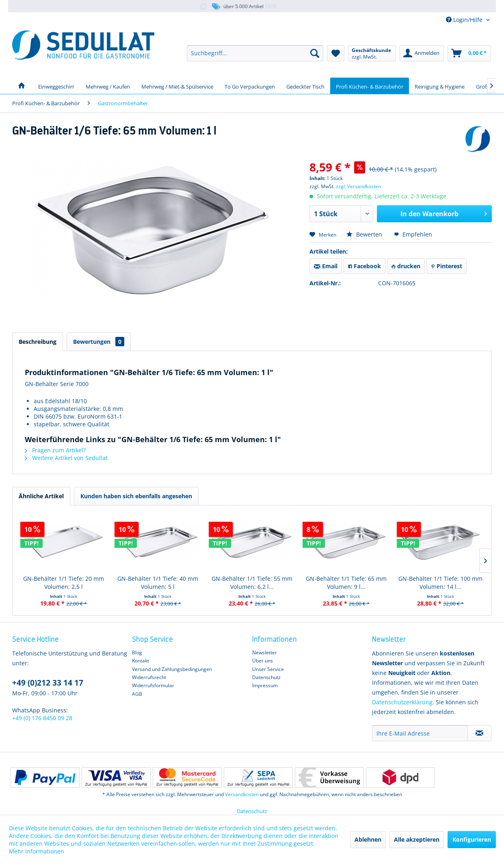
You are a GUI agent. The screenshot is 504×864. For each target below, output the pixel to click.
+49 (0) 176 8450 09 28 (42, 718)
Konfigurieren (472, 839)
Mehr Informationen (37, 851)
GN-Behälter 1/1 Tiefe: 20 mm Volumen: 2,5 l (64, 583)
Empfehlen (413, 234)
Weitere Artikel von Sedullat (66, 458)
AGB (137, 694)
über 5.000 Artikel (237, 7)
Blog (137, 652)
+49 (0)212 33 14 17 (48, 683)
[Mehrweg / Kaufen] (108, 86)
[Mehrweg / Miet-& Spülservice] (177, 86)
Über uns (263, 661)
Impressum (265, 685)
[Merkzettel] (336, 53)
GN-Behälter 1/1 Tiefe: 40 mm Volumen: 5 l (158, 583)
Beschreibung (38, 342)
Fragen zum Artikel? (55, 450)
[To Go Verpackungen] (250, 86)
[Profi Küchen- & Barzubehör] (370, 86)
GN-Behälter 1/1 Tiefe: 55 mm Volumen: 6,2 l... (252, 583)
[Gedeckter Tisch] (305, 86)
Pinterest (447, 266)
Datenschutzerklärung (402, 702)
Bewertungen (99, 342)
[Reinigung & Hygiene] (440, 86)
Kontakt (141, 661)
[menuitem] (255, 53)
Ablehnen (368, 839)
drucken (406, 266)
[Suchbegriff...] (255, 53)
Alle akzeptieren (417, 839)
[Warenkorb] (469, 53)
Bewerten (365, 234)
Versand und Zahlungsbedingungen (172, 669)
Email (326, 266)
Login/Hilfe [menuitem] (465, 20)
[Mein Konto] (422, 53)
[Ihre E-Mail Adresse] (420, 733)
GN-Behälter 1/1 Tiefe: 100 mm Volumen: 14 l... (440, 583)
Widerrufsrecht (149, 677)
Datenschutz (266, 677)
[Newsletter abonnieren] (479, 733)
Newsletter (265, 652)
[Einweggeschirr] (56, 86)
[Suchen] (315, 53)
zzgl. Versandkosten (358, 186)
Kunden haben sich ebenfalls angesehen (136, 496)
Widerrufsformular (153, 685)
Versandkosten (242, 794)
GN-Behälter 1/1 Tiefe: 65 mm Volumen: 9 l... (346, 583)
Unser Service (268, 669)
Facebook (364, 266)
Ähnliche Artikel (41, 496)
